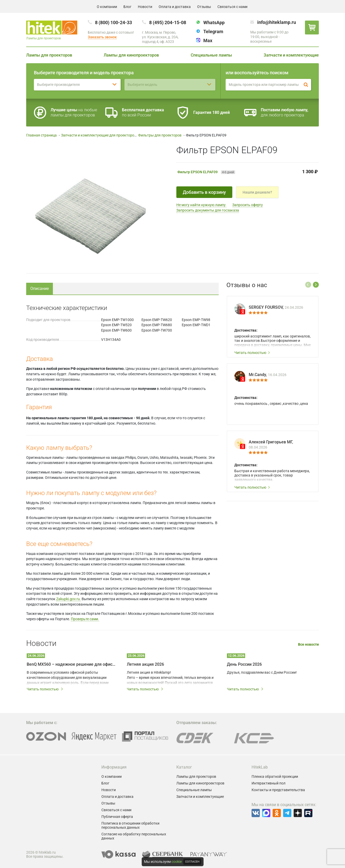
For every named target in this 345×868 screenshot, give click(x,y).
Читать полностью (252, 353)
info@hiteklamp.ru (277, 22)
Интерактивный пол (269, 783)
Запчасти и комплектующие (291, 55)
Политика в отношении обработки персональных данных (130, 825)
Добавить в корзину (204, 192)
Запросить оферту (248, 205)
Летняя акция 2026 (145, 664)
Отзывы (204, 7)
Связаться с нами (232, 7)
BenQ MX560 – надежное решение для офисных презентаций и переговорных (71, 664)
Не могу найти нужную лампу (201, 205)
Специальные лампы (211, 55)
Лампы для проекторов (49, 55)
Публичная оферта (117, 817)
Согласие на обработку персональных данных (134, 836)
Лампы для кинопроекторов (131, 55)
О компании (107, 7)
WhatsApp (214, 22)
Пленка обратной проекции (275, 776)
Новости (145, 7)
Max (208, 40)
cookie (177, 862)
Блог (127, 7)
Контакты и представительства (278, 790)
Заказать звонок (102, 37)
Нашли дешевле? (257, 192)
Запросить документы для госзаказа (208, 210)
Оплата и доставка (175, 7)
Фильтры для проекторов (160, 135)
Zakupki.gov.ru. (69, 599)
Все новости (308, 645)
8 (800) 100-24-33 (113, 22)
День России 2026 (244, 664)
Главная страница (41, 135)
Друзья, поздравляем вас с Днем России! (262, 672)
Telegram (213, 31)
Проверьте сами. (85, 619)
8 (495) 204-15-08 (168, 22)
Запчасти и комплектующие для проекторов (99, 135)
